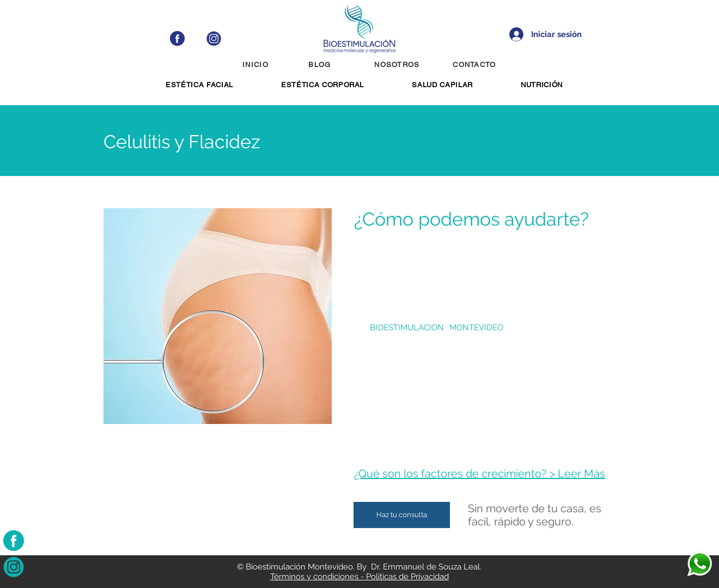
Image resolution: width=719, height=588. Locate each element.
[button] (199, 85)
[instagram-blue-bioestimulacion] (214, 38)
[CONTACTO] (476, 64)
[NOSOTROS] (398, 64)
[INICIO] (257, 64)
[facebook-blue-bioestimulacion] (177, 38)
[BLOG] (321, 64)
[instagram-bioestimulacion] (14, 567)
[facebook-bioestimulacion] (14, 541)
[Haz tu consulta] (402, 515)
